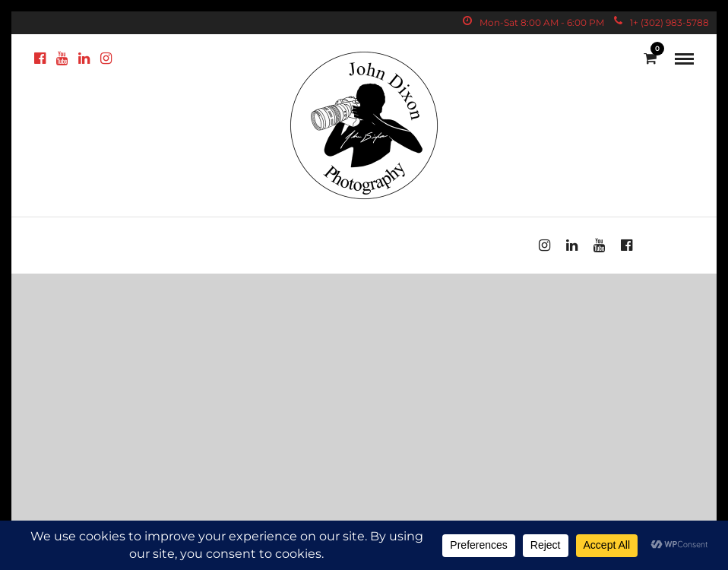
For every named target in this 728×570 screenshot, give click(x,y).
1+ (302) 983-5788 (662, 22)
